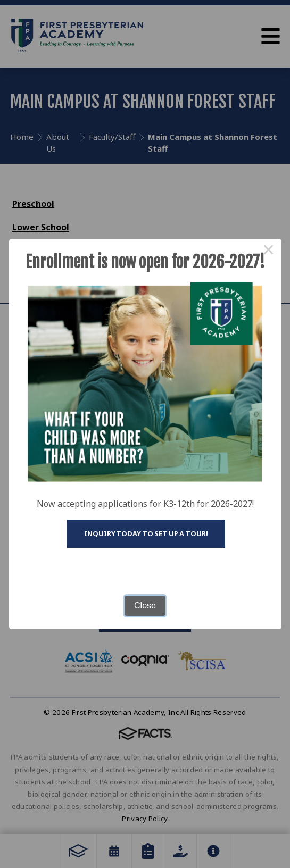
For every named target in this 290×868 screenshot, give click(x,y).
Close (145, 606)
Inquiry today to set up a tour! (146, 533)
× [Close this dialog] (269, 252)
